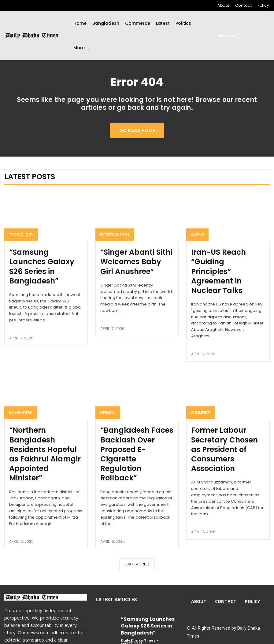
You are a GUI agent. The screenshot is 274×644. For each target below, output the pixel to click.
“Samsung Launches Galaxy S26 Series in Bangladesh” (39, 263)
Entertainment (115, 240)
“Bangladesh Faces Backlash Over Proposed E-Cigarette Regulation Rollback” (135, 418)
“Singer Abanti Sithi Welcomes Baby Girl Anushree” (128, 263)
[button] (229, 36)
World (197, 240)
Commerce (200, 391)
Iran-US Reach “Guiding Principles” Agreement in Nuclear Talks (226, 263)
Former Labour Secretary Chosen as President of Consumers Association (226, 415)
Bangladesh (21, 391)
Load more (137, 514)
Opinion (108, 391)
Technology (21, 240)
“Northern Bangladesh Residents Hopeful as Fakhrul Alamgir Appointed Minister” (41, 418)
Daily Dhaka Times (138, 578)
